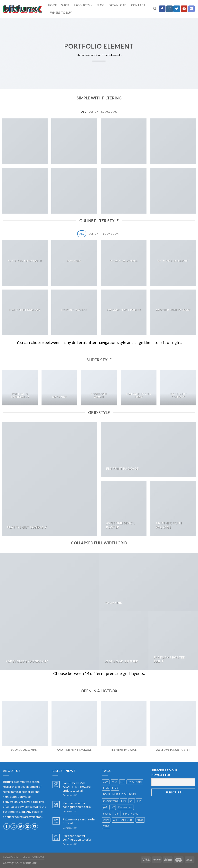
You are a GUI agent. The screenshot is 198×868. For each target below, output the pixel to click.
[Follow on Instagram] (169, 9)
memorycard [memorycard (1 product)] (110, 801)
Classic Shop (12, 857)
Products (83, 5)
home (52, 5)
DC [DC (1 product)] (122, 782)
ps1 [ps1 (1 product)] (105, 807)
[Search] (155, 9)
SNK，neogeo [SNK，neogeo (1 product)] (130, 814)
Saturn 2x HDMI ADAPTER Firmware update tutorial (77, 787)
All (84, 112)
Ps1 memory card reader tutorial (79, 821)
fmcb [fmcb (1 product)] (106, 788)
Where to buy (61, 13)
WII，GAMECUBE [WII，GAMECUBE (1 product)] (123, 820)
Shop (65, 5)
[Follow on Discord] (191, 9)
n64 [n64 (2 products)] (132, 801)
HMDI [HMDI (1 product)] (133, 794)
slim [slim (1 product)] (117, 814)
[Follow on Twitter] (177, 9)
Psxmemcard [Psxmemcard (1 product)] (125, 807)
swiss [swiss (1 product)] (106, 820)
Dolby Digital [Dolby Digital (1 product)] (135, 782)
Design (94, 112)
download (118, 5)
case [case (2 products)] (114, 782)
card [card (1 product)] (106, 782)
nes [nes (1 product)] (139, 801)
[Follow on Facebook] (162, 9)
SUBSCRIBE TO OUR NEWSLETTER (164, 772)
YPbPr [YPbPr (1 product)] (107, 826)
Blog (100, 5)
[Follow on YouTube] (184, 9)
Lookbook (109, 112)
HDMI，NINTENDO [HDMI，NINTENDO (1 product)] (114, 794)
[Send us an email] (28, 826)
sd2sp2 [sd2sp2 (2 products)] (107, 814)
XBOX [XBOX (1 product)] (140, 820)
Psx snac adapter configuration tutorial (77, 805)
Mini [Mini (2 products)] (124, 801)
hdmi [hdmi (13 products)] (115, 788)
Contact (138, 5)
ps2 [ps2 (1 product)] (113, 807)
